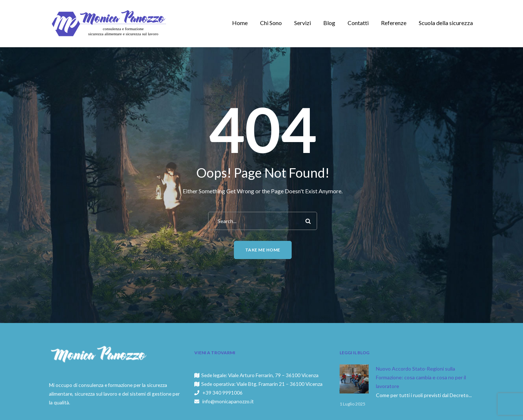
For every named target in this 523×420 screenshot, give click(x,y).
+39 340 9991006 (222, 393)
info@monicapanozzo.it (228, 401)
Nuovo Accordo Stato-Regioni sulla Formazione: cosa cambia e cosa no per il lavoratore (421, 377)
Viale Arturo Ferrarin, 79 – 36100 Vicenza (273, 375)
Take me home (263, 250)
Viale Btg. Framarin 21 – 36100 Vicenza (279, 384)
